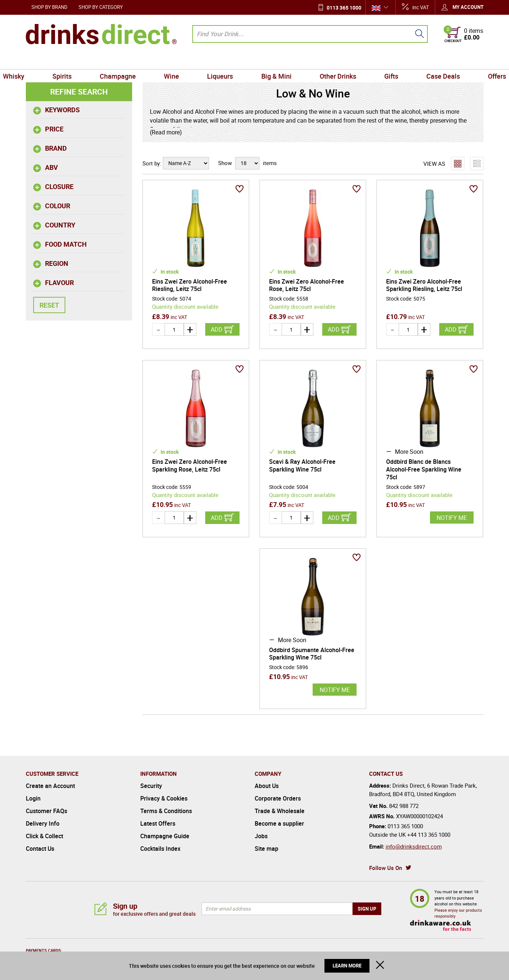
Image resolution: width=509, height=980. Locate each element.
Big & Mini (274, 61)
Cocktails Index (160, 849)
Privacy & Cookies (164, 798)
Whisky (39, 61)
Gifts (377, 61)
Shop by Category (101, 7)
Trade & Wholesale (280, 811)
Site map (266, 849)
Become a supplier (279, 823)
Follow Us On (386, 868)
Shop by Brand (49, 7)
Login (33, 798)
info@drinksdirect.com (414, 846)
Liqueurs (223, 61)
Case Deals (423, 61)
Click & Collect (44, 836)
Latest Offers (158, 823)
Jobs (261, 836)
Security (151, 786)
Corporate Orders (278, 798)
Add (217, 329)
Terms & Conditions (166, 811)
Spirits (82, 61)
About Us (267, 786)
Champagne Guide (165, 836)
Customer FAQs (47, 811)
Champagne (132, 61)
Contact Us (40, 849)
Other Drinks (329, 61)
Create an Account (50, 786)
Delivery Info (43, 823)
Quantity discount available (185, 306)
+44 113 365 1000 (429, 835)
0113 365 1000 (344, 8)
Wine (180, 61)
